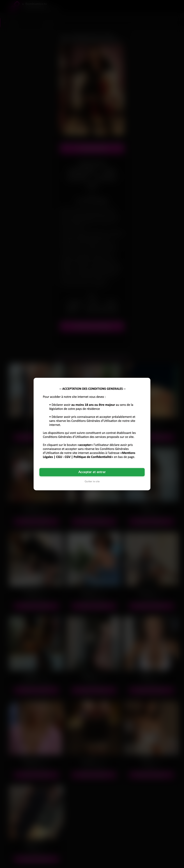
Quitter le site (92, 481)
